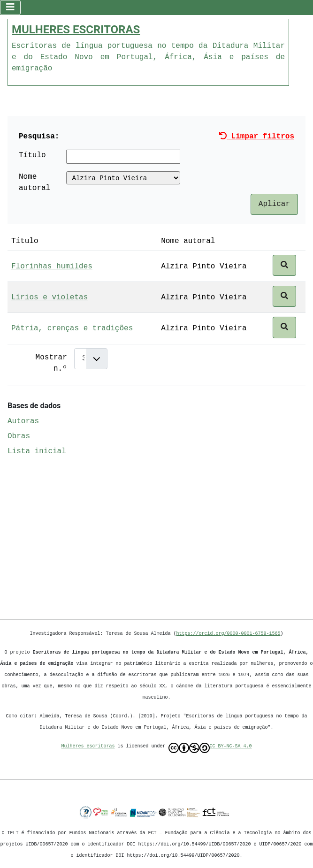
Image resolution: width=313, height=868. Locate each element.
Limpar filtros (257, 136)
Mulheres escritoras (88, 746)
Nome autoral (34, 182)
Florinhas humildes (52, 266)
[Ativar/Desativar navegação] (10, 7)
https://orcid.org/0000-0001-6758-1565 (229, 633)
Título (32, 154)
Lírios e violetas (50, 297)
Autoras (23, 420)
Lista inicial (37, 450)
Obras (19, 435)
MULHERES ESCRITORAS (76, 29)
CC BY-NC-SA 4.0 (210, 748)
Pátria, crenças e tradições (72, 327)
